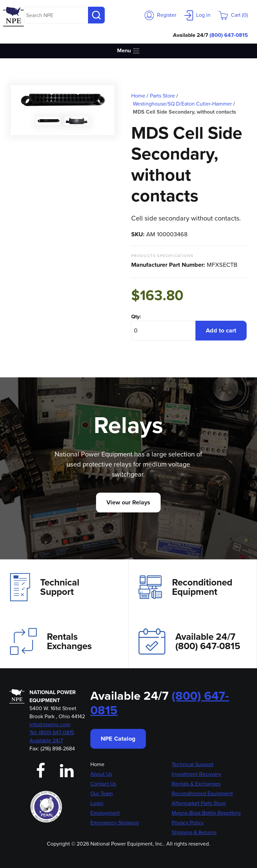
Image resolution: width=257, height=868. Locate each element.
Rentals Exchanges (51, 641)
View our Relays (128, 502)
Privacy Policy (188, 823)
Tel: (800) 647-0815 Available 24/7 (52, 736)
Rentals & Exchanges (196, 784)
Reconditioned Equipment (185, 587)
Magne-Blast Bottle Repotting (206, 813)
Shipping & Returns (194, 832)
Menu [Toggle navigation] (129, 51)
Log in (197, 15)
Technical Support (45, 587)
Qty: (136, 317)
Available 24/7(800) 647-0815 (189, 641)
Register (160, 15)
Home (97, 764)
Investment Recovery (196, 774)
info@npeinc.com (50, 724)
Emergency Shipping (115, 823)
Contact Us (103, 784)
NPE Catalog (118, 739)
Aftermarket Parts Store (199, 803)
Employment (105, 813)
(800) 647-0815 (229, 35)
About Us (101, 774)
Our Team (102, 793)
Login (97, 803)
